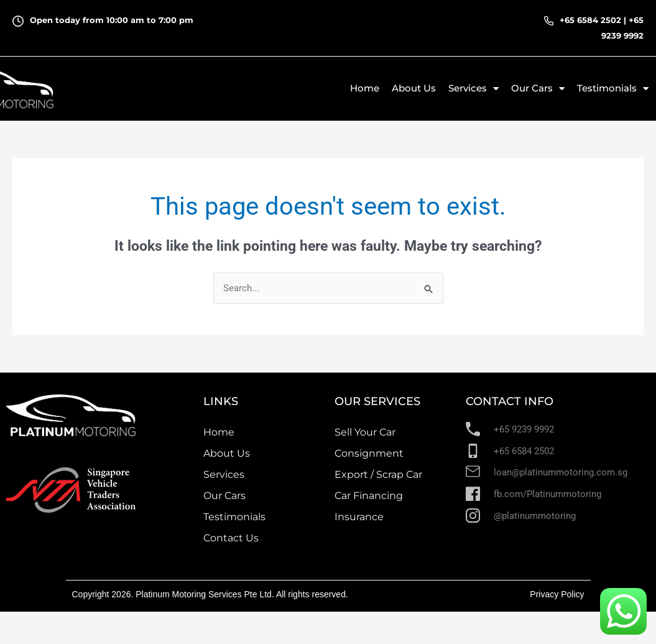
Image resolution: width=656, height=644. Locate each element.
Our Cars (538, 89)
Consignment (369, 453)
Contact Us (231, 538)
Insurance (359, 517)
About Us (414, 88)
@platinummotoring (535, 516)
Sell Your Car (365, 432)
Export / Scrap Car (378, 474)
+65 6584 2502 (590, 20)
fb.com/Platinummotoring (547, 494)
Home (365, 88)
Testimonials (613, 89)
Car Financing (369, 496)
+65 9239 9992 (524, 429)
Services (474, 89)
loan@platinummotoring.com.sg (561, 472)
